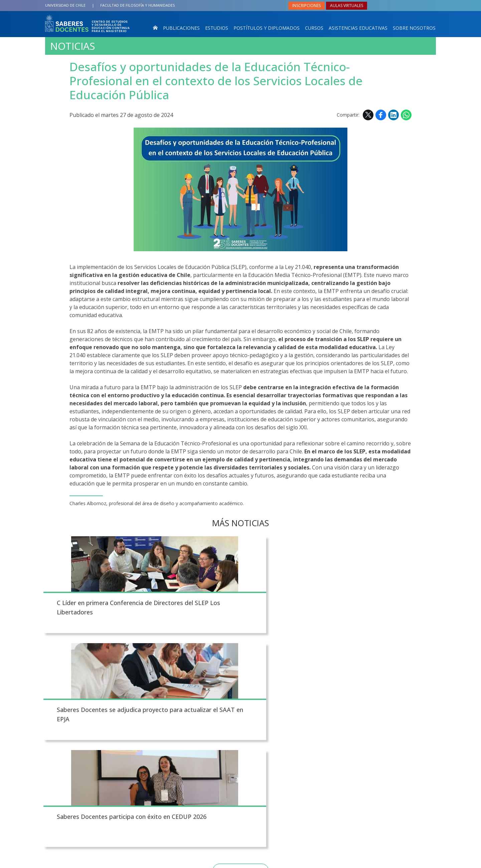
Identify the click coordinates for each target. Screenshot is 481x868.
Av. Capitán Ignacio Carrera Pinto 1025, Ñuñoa (131, 764)
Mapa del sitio (269, 764)
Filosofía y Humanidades (137, 5)
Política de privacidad (285, 861)
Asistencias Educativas (358, 28)
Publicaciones (181, 28)
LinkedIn (393, 115)
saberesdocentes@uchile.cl (131, 788)
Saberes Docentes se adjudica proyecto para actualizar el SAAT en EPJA (236, 614)
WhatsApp (406, 115)
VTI (220, 861)
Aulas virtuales (347, 6)
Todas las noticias (241, 658)
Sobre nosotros (414, 28)
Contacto (228, 739)
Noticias (72, 46)
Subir (50, 688)
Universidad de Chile (65, 5)
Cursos (314, 28)
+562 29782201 (98, 776)
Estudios (217, 28)
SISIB (210, 861)
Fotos (256, 739)
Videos (258, 751)
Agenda (226, 764)
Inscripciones (306, 6)
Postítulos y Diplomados (267, 28)
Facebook (381, 115)
